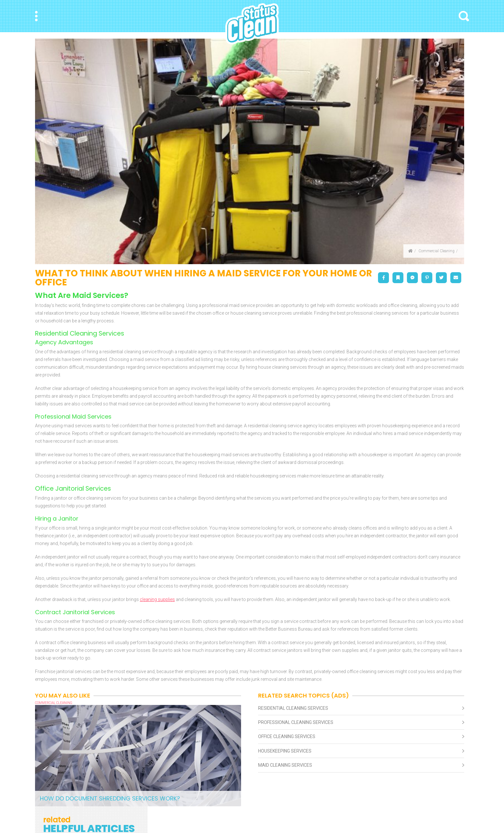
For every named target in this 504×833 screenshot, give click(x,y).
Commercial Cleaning (437, 251)
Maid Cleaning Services (285, 765)
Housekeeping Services (285, 751)
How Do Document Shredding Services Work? (110, 798)
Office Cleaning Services (287, 736)
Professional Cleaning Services (296, 722)
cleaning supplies (157, 599)
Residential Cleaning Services (293, 708)
